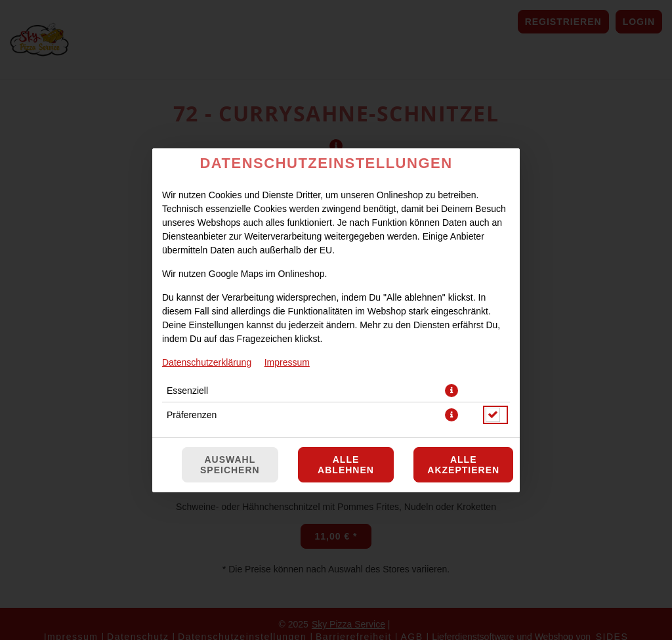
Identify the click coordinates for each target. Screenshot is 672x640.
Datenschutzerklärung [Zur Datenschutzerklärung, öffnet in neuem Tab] (207, 362)
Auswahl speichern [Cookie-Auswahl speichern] (230, 465)
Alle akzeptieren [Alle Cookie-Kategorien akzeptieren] (463, 465)
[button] (451, 391)
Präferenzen (192, 415)
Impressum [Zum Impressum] (287, 362)
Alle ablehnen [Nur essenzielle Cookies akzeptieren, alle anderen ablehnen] (346, 465)
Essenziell (187, 391)
